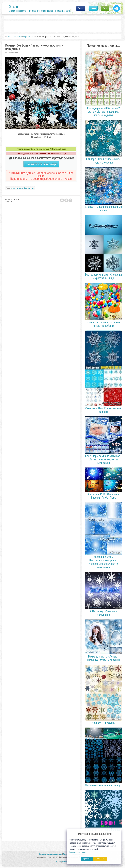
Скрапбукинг (13, 53)
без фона (24, 188)
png (20, 188)
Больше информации (79, 852)
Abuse (58, 862)
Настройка (100, 859)
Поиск (81, 8)
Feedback (66, 862)
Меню (93, 8)
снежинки (15, 188)
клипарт (31, 188)
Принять (87, 859)
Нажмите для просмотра (41, 164)
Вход (105, 8)
